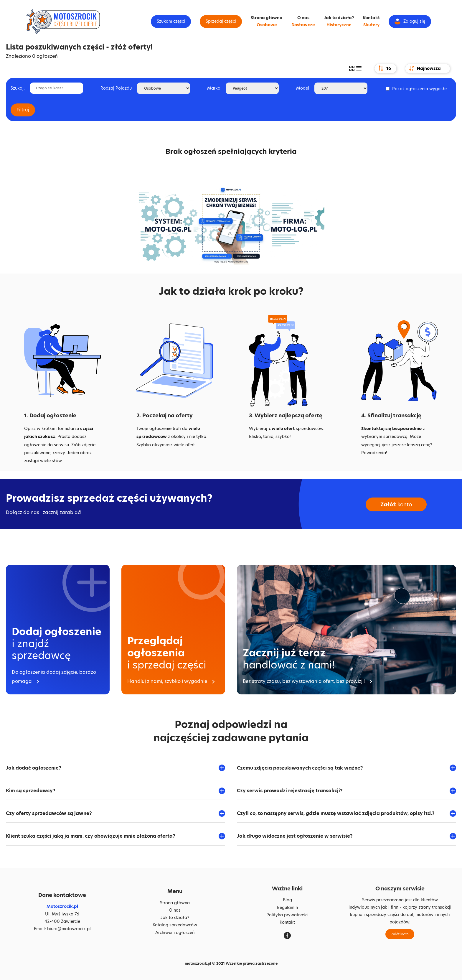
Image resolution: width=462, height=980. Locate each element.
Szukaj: (18, 88)
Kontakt (371, 18)
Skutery (371, 25)
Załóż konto (400, 934)
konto (396, 504)
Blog (287, 900)
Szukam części (171, 21)
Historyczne (339, 25)
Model (303, 88)
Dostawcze (303, 25)
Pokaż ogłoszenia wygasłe (419, 89)
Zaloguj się (410, 21)
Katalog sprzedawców (175, 925)
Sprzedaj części (221, 21)
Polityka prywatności (287, 915)
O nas (303, 18)
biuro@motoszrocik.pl (69, 929)
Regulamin (287, 907)
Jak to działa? (339, 18)
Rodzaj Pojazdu (116, 88)
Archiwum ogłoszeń (175, 933)
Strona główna (267, 18)
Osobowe (267, 25)
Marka (214, 88)
